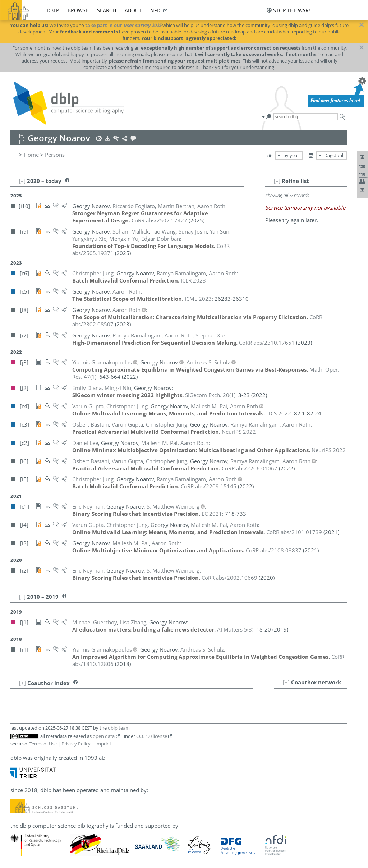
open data (104, 736)
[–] (277, 181)
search (107, 10)
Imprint (103, 744)
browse (78, 10)
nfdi (156, 10)
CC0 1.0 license (152, 736)
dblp (53, 10)
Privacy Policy (76, 744)
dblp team (119, 728)
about (133, 10)
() (210, 395)
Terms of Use (43, 744)
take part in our (123, 25)
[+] (286, 682)
